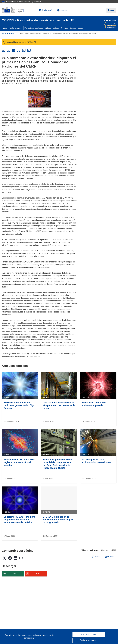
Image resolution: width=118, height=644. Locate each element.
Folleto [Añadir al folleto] (96, 556)
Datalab (73, 28)
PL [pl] (29, 50)
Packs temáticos (16, 28)
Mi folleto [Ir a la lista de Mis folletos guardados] (110, 557)
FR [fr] (19, 50)
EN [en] (8, 50)
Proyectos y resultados (34, 28)
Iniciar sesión (46, 10)
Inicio (5, 28)
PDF (38, 574)
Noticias (64, 28)
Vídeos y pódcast (52, 28)
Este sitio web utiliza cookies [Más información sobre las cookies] (17, 635)
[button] (62, 10)
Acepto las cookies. (89, 634)
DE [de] (3, 50)
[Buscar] (111, 10)
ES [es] (14, 50)
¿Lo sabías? (38, 2)
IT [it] (24, 50)
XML (15, 574)
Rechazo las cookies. (89, 640)
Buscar (81, 28)
